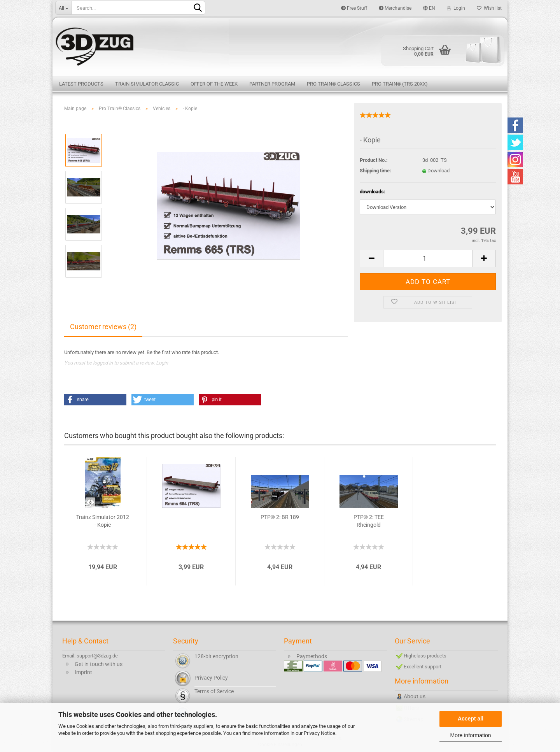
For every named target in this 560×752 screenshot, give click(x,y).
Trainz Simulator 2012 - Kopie (103, 521)
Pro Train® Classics (333, 84)
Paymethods (312, 656)
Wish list (489, 8)
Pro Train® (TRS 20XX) (400, 84)
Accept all (471, 719)
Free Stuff (354, 8)
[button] (95, 400)
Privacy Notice (319, 733)
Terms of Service (214, 691)
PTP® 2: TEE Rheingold (369, 521)
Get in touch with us (99, 664)
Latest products (81, 84)
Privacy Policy (211, 678)
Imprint (83, 672)
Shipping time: (375, 171)
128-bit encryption (216, 656)
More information (470, 735)
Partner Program (272, 84)
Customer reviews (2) (103, 327)
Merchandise (395, 8)
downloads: (373, 192)
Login (456, 8)
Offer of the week (214, 84)
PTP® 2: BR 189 (280, 517)
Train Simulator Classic (147, 84)
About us (415, 696)
